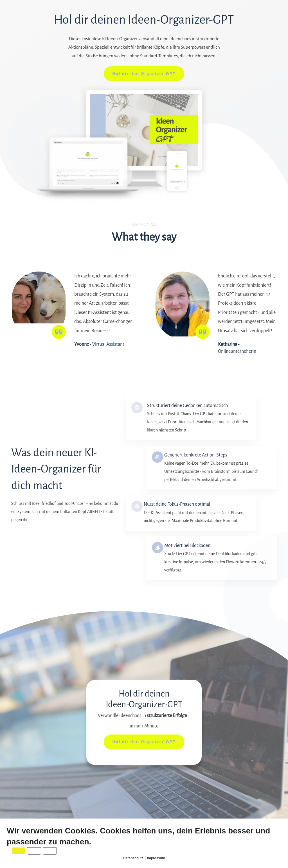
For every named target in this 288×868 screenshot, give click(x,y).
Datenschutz (133, 858)
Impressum (156, 858)
